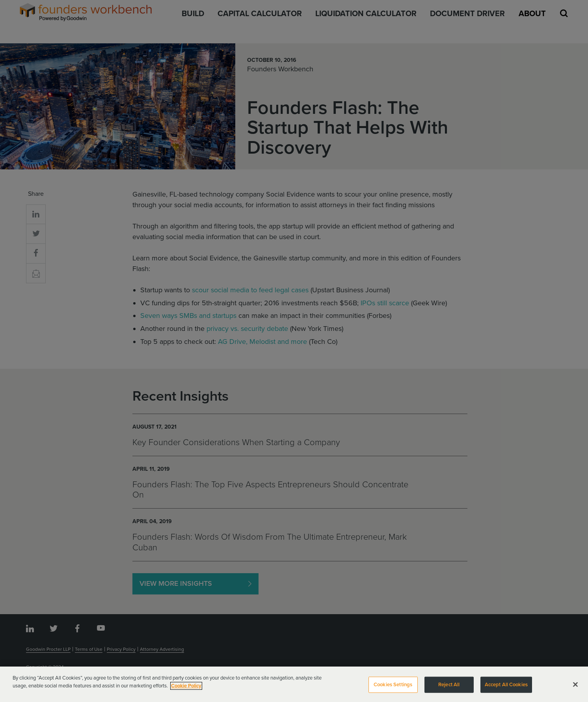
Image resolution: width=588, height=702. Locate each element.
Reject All (449, 687)
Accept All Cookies (506, 687)
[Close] (575, 687)
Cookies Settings (393, 687)
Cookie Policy (186, 689)
